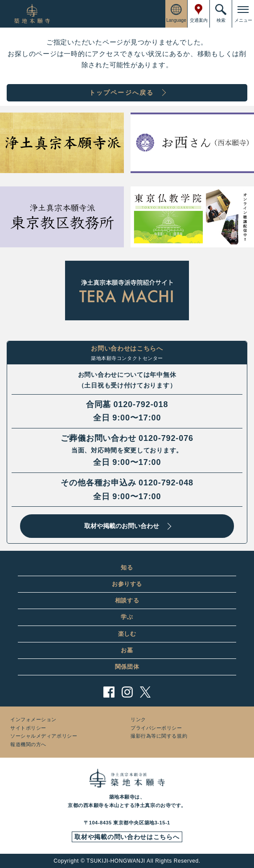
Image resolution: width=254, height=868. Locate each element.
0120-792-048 (166, 483)
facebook (109, 692)
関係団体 (127, 667)
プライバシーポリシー (156, 728)
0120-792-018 (141, 404)
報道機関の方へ (28, 744)
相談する (127, 600)
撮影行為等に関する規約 (159, 736)
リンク (138, 719)
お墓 (127, 650)
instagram (127, 692)
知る (127, 567)
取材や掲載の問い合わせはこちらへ (127, 837)
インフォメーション (33, 719)
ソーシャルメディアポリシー (44, 736)
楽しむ (127, 634)
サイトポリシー (28, 728)
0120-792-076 (166, 438)
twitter (145, 692)
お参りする (127, 584)
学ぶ (127, 617)
